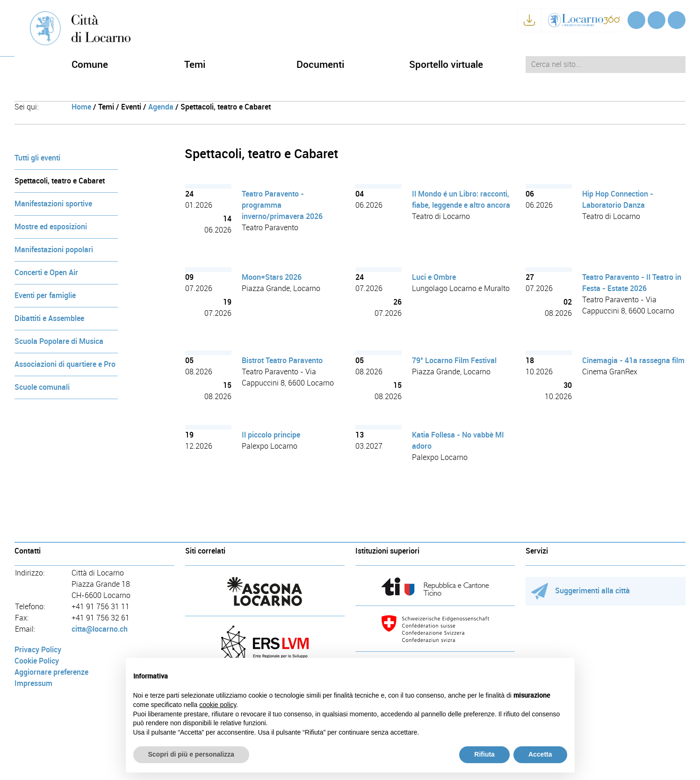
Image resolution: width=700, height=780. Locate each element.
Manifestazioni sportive (53, 204)
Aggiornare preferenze (51, 672)
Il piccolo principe (271, 435)
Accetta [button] (540, 754)
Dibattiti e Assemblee (49, 318)
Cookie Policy (37, 661)
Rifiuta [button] (484, 754)
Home (81, 107)
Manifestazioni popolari (54, 250)
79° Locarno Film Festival (454, 361)
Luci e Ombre (434, 277)
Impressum (33, 683)
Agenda (161, 107)
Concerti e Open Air (46, 273)
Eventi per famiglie (45, 295)
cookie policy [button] (218, 705)
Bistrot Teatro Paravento (282, 361)
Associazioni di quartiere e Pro (65, 364)
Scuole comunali (42, 387)
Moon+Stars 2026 (272, 277)
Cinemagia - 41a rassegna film (633, 361)
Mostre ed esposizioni (51, 227)
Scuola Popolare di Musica (59, 341)
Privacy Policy (38, 650)
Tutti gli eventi (37, 158)
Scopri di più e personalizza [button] (191, 754)
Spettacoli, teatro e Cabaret (60, 181)
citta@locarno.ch (100, 629)
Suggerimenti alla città (581, 591)
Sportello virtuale (446, 64)
